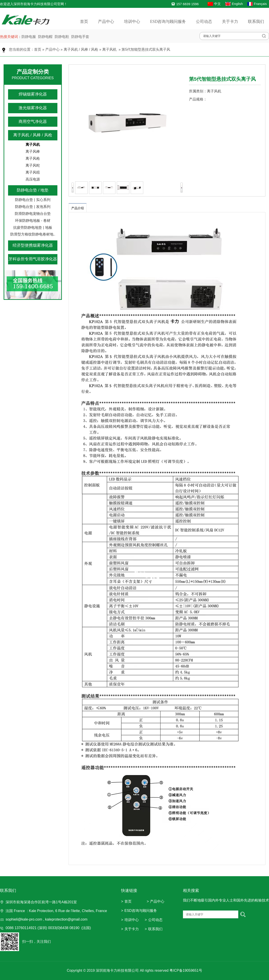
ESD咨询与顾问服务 (168, 22)
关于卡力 (230, 22)
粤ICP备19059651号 (186, 970)
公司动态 (204, 22)
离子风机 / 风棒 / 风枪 (81, 49)
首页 (84, 22)
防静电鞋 (62, 37)
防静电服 (29, 37)
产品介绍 (78, 208)
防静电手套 (80, 37)
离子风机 (109, 49)
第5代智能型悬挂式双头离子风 (146, 49)
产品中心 (106, 22)
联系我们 (256, 22)
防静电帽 (45, 37)
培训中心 (132, 22)
